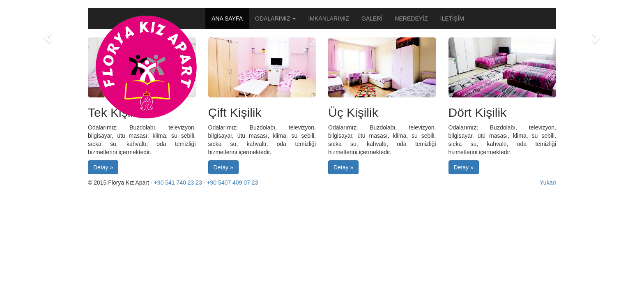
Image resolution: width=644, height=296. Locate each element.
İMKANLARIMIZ (329, 18)
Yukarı (548, 183)
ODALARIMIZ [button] (275, 18)
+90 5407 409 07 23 (232, 183)
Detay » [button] (103, 167)
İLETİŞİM (452, 18)
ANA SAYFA (227, 18)
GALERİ (372, 18)
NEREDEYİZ (411, 18)
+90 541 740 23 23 (178, 183)
